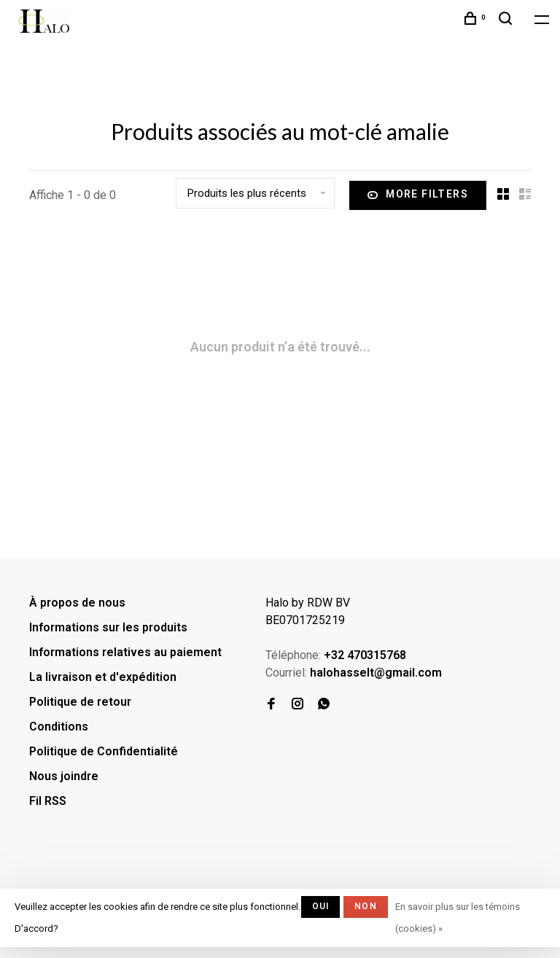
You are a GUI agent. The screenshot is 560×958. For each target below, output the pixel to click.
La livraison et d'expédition (103, 677)
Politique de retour (80, 702)
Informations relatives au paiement (125, 652)
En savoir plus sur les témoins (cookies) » (458, 918)
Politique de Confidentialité (104, 751)
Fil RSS (48, 801)
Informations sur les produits (108, 627)
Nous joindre (64, 776)
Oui (321, 906)
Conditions (59, 727)
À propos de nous (77, 603)
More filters (418, 195)
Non (366, 906)
